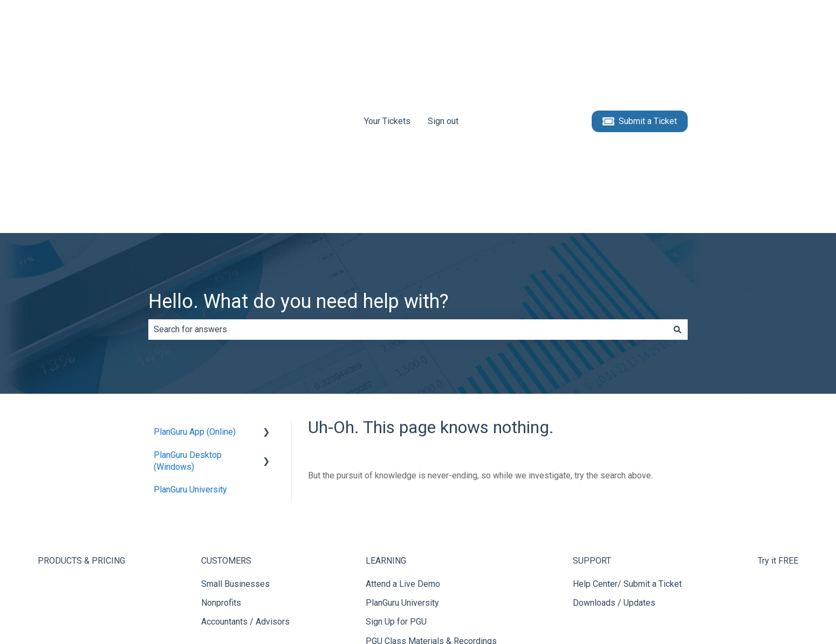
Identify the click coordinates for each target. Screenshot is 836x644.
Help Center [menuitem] (388, 511)
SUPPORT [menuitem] (592, 393)
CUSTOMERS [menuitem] (226, 393)
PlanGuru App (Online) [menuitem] (195, 264)
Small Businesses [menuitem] (235, 416)
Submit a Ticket (640, 38)
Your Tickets (387, 37)
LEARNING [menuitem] (386, 393)
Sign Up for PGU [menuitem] (396, 454)
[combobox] (408, 162)
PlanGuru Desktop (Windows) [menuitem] (188, 293)
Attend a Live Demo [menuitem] (403, 416)
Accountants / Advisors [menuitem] (245, 454)
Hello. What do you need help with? (299, 134)
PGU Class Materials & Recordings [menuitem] (431, 473)
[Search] (677, 162)
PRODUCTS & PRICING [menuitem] (81, 393)
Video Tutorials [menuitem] (394, 492)
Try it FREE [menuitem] (778, 393)
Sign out (443, 37)
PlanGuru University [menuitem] (190, 322)
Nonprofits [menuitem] (221, 435)
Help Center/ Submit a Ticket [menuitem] (627, 416)
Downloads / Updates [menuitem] (614, 435)
